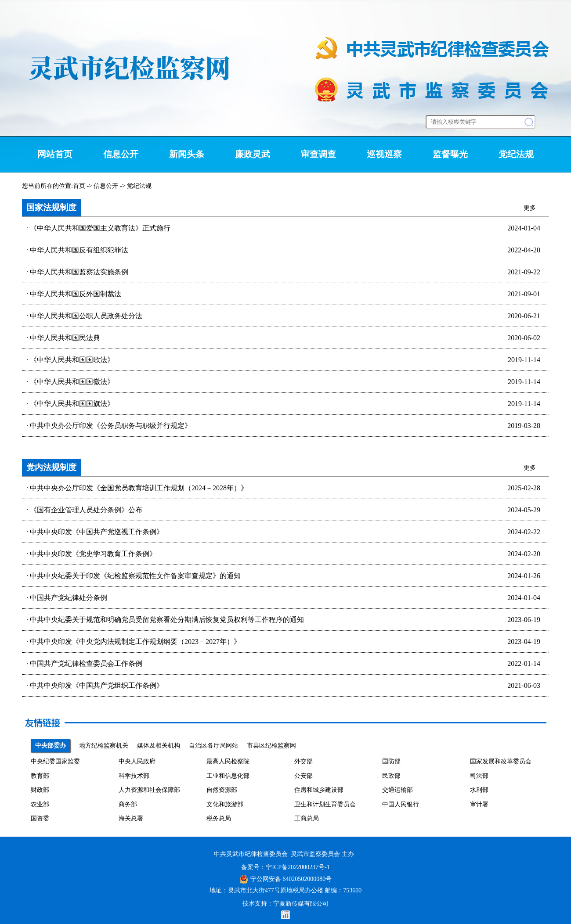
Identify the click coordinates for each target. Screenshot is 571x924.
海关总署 (131, 818)
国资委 (40, 818)
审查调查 (318, 154)
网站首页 (55, 154)
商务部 (128, 804)
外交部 (304, 761)
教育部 (40, 776)
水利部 (479, 790)
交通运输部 (398, 790)
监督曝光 (450, 154)
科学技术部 (134, 776)
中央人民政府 (137, 761)
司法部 (479, 776)
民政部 (391, 776)
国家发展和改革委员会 (501, 761)
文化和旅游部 (225, 804)
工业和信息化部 (228, 776)
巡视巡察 (384, 154)
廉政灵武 (253, 154)
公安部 (304, 776)
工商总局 (307, 818)
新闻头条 (187, 154)
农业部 (40, 804)
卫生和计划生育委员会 (325, 804)
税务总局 (219, 818)
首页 (79, 186)
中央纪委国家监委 (55, 761)
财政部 (40, 790)
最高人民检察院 (228, 761)
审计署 (479, 804)
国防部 (391, 761)
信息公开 (121, 154)
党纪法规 (516, 154)
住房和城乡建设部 (319, 790)
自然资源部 (222, 790)
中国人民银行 (401, 804)
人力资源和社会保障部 (149, 790)
